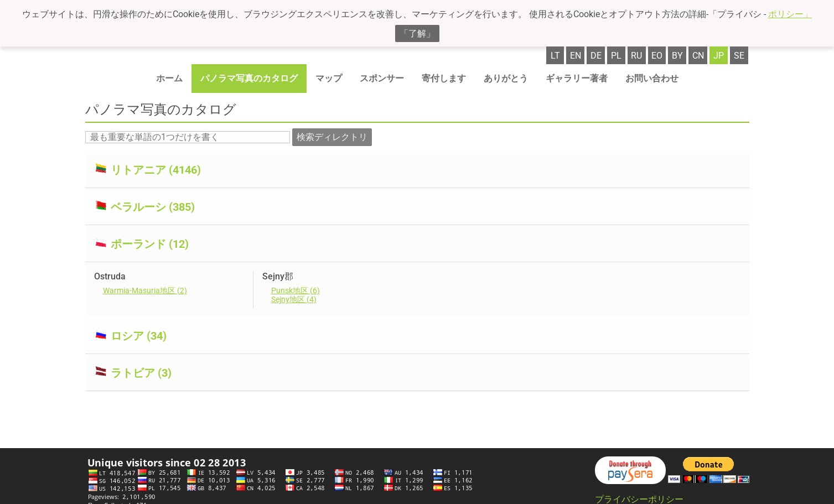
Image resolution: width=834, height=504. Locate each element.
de (596, 56)
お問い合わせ (652, 78)
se (739, 56)
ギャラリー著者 (577, 78)
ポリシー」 (790, 14)
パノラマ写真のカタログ (249, 78)
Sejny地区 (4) (294, 299)
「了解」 (417, 33)
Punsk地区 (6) (296, 290)
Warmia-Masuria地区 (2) (145, 290)
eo (657, 56)
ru (636, 56)
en (576, 56)
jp (719, 56)
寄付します (444, 78)
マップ (329, 78)
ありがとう (506, 78)
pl (616, 56)
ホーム (169, 78)
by (677, 56)
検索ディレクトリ (332, 137)
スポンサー (382, 78)
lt (555, 56)
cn (698, 56)
